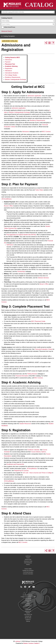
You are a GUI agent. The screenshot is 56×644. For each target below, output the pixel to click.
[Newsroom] (21, 587)
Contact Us (28, 620)
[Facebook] (25, 587)
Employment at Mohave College (28, 597)
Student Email (28, 559)
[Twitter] (30, 587)
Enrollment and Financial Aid (15, 464)
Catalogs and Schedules (28, 570)
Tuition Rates (39, 190)
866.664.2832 (28, 618)
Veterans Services (43, 278)
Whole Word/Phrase (10, 27)
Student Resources (25, 424)
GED (28, 602)
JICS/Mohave (6, 199)
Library (28, 603)
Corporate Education (28, 595)
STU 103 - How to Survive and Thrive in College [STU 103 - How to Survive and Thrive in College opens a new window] (37, 473)
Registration (9, 68)
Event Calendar (28, 598)
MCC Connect (46, 132)
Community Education (28, 572)
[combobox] (28, 12)
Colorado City (28, 616)
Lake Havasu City (28, 614)
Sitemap (28, 621)
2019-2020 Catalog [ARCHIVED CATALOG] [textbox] (13, 12)
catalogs (18, 641)
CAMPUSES (28, 609)
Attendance (8, 71)
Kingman (28, 613)
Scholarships (21, 271)
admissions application (34, 96)
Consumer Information (28, 574)
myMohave (28, 556)
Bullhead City (28, 611)
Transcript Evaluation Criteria (44, 349)
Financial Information (22, 376)
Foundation (28, 605)
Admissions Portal (28, 561)
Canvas (28, 558)
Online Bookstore (28, 563)
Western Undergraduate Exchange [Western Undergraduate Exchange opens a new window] (15, 79)
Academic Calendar (33, 450)
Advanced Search (7, 31)
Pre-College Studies (11, 75)
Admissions (9, 60)
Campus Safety (28, 569)
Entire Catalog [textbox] (6, 21)
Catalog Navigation (9, 36)
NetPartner (10, 245)
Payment (8, 62)
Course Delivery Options (39, 452)
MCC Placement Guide (38, 321)
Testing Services (32, 374)
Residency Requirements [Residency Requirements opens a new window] (13, 77)
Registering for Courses (21, 471)
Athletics (28, 565)
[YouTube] (34, 587)
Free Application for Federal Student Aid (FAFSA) (21, 235)
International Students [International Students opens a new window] (12, 73)
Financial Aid (28, 600)
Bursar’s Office (8, 206)
